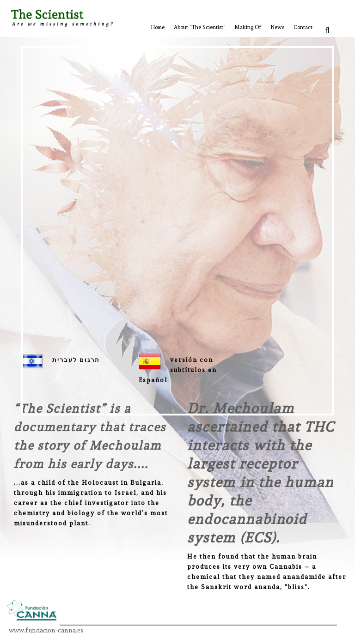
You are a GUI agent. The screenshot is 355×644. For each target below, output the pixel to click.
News (277, 27)
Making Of (248, 27)
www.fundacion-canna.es (46, 630)
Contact (303, 27)
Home (158, 27)
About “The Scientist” (199, 27)
